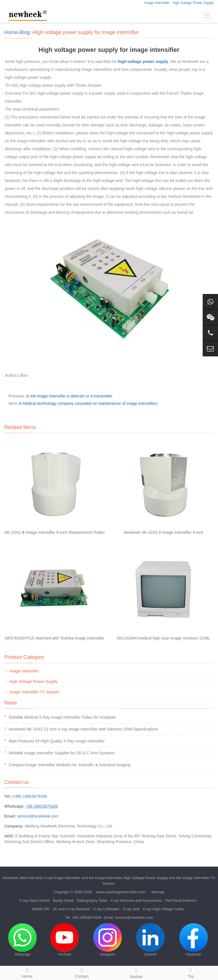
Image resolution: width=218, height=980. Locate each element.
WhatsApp (22, 940)
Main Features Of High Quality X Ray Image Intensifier (57, 741)
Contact (82, 972)
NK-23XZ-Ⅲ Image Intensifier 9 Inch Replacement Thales (54, 532)
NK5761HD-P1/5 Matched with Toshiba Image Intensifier (54, 638)
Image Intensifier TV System (34, 692)
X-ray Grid (131, 909)
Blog (25, 32)
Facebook (194, 940)
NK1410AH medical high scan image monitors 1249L (163, 638)
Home (11, 32)
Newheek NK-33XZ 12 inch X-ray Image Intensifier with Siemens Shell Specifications (83, 729)
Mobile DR (41, 909)
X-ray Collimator (106, 909)
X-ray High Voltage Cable (163, 909)
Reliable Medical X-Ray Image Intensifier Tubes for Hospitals (62, 717)
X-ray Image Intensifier (62, 878)
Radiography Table (92, 900)
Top (191, 972)
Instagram (108, 940)
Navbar (136, 973)
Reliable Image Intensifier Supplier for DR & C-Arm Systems (62, 753)
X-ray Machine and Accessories (136, 900)
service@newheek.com (38, 816)
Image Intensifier (157, 3)
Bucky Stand (63, 900)
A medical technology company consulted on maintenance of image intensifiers (88, 403)
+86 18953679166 (87, 917)
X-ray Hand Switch (35, 900)
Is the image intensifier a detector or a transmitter (69, 396)
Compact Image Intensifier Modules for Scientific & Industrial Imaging (70, 765)
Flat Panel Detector (181, 900)
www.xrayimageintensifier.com (121, 892)
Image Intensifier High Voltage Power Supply (132, 878)
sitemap (158, 892)
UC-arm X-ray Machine (71, 909)
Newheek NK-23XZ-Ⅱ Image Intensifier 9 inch (163, 532)
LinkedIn (150, 940)
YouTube (64, 940)
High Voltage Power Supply (193, 3)
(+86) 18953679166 (30, 796)
